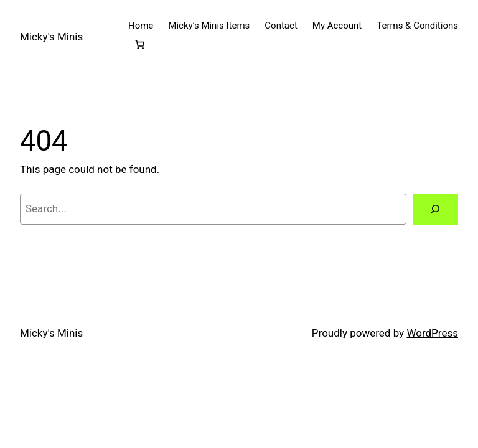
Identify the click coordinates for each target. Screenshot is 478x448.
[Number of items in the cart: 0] (140, 45)
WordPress (432, 333)
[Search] (435, 209)
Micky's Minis (51, 37)
